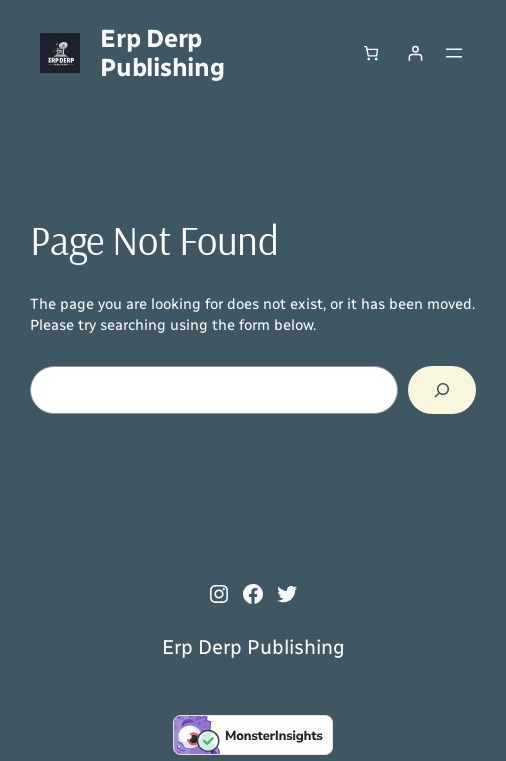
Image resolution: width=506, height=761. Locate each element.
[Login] (415, 52)
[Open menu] (454, 53)
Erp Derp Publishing (162, 52)
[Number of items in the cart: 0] (370, 52)
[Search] (441, 390)
